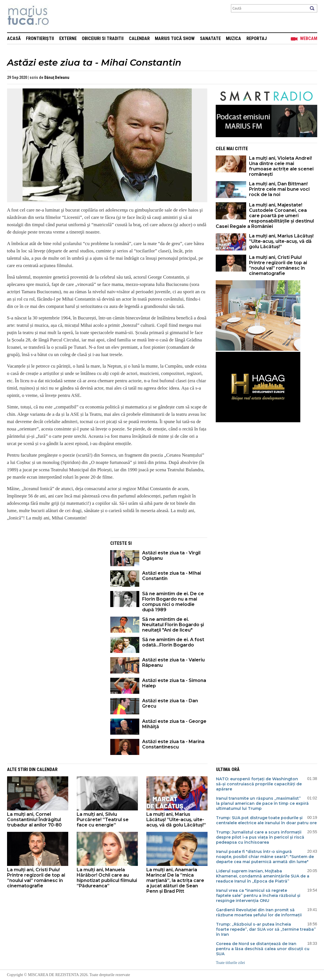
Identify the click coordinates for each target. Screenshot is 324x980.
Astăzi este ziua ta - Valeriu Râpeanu (173, 663)
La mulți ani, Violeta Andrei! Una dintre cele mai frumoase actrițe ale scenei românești (281, 166)
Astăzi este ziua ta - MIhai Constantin (172, 576)
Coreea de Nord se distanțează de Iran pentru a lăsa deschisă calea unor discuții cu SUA (263, 949)
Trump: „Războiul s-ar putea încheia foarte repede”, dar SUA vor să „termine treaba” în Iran (266, 929)
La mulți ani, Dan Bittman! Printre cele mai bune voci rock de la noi (279, 189)
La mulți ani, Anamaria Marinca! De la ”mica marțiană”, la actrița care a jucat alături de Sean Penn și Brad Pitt (175, 880)
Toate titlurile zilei (231, 963)
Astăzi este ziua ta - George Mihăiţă (174, 724)
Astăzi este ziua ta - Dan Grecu (170, 703)
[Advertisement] (54, 577)
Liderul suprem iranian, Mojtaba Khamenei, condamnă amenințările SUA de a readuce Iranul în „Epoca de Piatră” (263, 876)
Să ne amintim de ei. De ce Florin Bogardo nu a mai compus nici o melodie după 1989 (173, 602)
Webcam (309, 38)
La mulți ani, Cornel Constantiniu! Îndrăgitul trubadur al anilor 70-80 (34, 820)
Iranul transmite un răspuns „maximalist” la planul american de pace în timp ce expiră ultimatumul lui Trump (262, 803)
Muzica (233, 38)
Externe (68, 38)
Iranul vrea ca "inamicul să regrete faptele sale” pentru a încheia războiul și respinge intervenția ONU (258, 895)
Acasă (14, 38)
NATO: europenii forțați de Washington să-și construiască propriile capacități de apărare (259, 784)
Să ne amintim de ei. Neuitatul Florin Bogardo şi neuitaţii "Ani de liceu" (173, 625)
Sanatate (210, 38)
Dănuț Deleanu (57, 77)
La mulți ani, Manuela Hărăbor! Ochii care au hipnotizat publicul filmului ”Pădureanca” (107, 878)
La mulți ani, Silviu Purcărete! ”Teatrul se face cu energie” (103, 820)
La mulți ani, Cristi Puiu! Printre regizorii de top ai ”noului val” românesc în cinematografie (278, 265)
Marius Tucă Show (175, 38)
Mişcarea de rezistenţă (59, 16)
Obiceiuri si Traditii (103, 38)
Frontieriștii (40, 38)
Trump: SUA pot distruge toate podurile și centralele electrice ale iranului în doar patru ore (266, 820)
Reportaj (257, 38)
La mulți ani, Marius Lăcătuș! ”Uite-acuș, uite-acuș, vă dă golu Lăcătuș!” (281, 241)
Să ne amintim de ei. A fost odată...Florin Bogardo (173, 642)
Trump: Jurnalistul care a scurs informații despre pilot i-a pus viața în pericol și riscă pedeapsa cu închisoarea (260, 837)
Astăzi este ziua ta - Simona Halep (174, 683)
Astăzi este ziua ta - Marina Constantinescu (173, 744)
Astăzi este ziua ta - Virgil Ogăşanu (171, 555)
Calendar (139, 38)
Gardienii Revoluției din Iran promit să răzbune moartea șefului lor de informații (259, 912)
